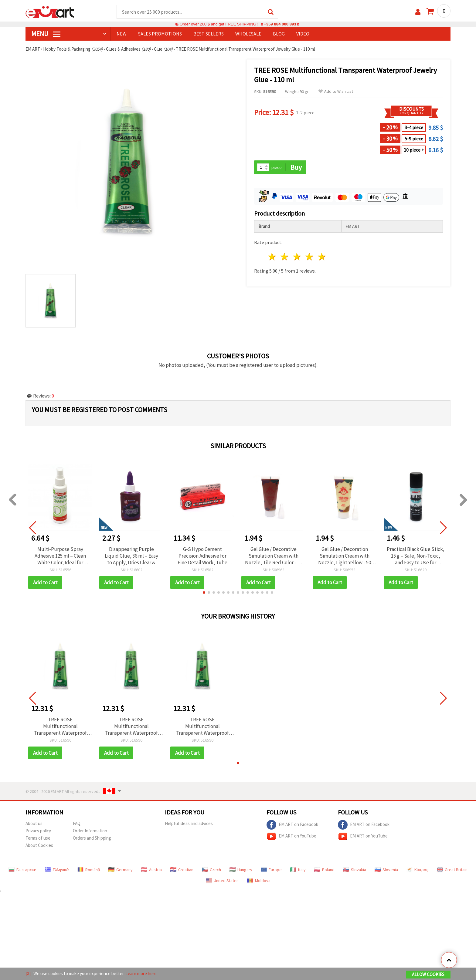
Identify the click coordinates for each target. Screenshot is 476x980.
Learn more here (141, 973)
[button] (204, 592)
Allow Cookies (428, 974)
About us (34, 823)
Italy (298, 870)
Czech (211, 870)
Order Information (90, 831)
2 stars (285, 257)
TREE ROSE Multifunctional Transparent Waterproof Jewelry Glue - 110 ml (60, 726)
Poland (324, 870)
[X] (28, 973)
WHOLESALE (248, 34)
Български (22, 870)
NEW (122, 34)
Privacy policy (38, 831)
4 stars (309, 257)
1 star (272, 257)
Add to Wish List (336, 91)
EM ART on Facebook (292, 825)
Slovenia (386, 870)
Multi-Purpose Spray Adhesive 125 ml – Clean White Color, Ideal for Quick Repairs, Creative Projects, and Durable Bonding (60, 556)
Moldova (259, 881)
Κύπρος (417, 870)
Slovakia (355, 870)
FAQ (77, 823)
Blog (279, 34)
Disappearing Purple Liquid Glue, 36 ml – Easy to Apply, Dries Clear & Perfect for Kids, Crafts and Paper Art (131, 556)
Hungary (241, 870)
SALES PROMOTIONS (160, 34)
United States (222, 881)
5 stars (322, 257)
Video (303, 34)
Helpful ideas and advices (189, 823)
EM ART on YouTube (291, 836)
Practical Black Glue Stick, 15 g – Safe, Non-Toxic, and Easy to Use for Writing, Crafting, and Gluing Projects (416, 556)
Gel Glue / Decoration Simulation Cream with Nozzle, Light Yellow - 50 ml (345, 556)
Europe (271, 870)
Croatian (182, 870)
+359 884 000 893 (280, 24)
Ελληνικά (57, 870)
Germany (121, 870)
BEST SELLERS (209, 34)
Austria (151, 870)
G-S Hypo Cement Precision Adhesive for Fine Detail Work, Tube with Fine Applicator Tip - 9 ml (202, 556)
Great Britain (452, 870)
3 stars (297, 257)
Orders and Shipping (92, 838)
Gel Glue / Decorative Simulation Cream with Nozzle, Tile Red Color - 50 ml (274, 556)
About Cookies (39, 845)
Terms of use (38, 838)
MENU (46, 34)
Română (89, 870)
